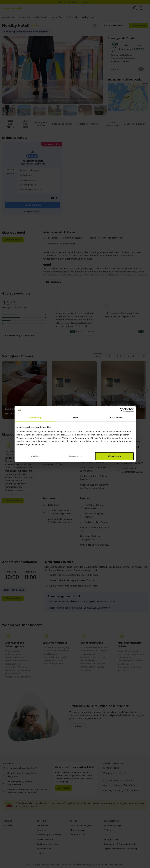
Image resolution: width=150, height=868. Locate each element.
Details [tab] (75, 418)
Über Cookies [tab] (115, 418)
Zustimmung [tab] (35, 418)
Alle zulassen (114, 456)
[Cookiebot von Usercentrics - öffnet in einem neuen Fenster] (122, 410)
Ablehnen (36, 456)
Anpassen (75, 456)
